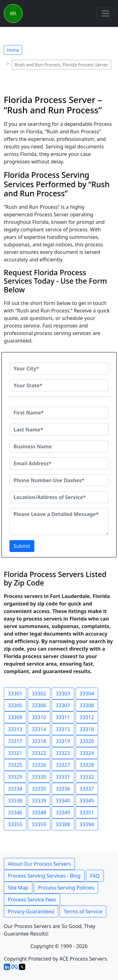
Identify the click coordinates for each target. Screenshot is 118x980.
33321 (15, 753)
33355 (15, 824)
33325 (15, 765)
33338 (15, 801)
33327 (63, 765)
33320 (87, 741)
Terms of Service (83, 911)
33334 (15, 789)
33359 (39, 824)
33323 (63, 753)
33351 (87, 812)
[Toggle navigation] (105, 13)
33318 (39, 741)
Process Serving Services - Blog (44, 876)
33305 (15, 705)
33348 (39, 812)
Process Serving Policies (66, 888)
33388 (63, 824)
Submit (22, 546)
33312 (87, 717)
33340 (63, 801)
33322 (39, 753)
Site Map (18, 888)
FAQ (95, 876)
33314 (39, 729)
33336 (63, 789)
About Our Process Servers (39, 864)
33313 (15, 729)
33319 (63, 741)
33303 (63, 694)
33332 (87, 777)
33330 (39, 777)
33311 (63, 717)
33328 (87, 765)
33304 (87, 694)
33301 (15, 694)
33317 (15, 741)
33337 (87, 789)
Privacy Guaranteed (31, 911)
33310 (39, 717)
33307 (63, 705)
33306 (39, 705)
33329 (15, 777)
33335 (39, 789)
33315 (63, 729)
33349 (63, 812)
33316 (87, 729)
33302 (39, 694)
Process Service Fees (32, 900)
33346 (15, 812)
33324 (87, 753)
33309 (15, 717)
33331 (63, 777)
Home (13, 50)
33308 (87, 705)
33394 (87, 824)
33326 (39, 765)
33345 (87, 801)
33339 (39, 801)
